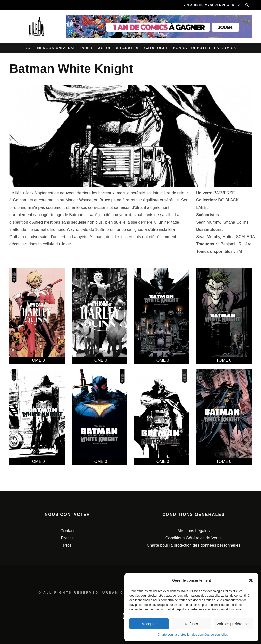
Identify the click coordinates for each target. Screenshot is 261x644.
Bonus (180, 48)
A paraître (128, 48)
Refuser (192, 624)
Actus (105, 48)
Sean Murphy (208, 222)
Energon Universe (55, 48)
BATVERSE (224, 193)
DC (28, 48)
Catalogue (156, 48)
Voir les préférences (234, 624)
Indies (87, 48)
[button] (251, 580)
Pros (67, 545)
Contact (67, 531)
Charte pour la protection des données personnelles (193, 635)
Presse (68, 538)
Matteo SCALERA (239, 237)
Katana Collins (235, 222)
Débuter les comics (214, 48)
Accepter (149, 624)
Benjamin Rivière (236, 244)
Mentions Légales (194, 531)
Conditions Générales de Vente (194, 538)
